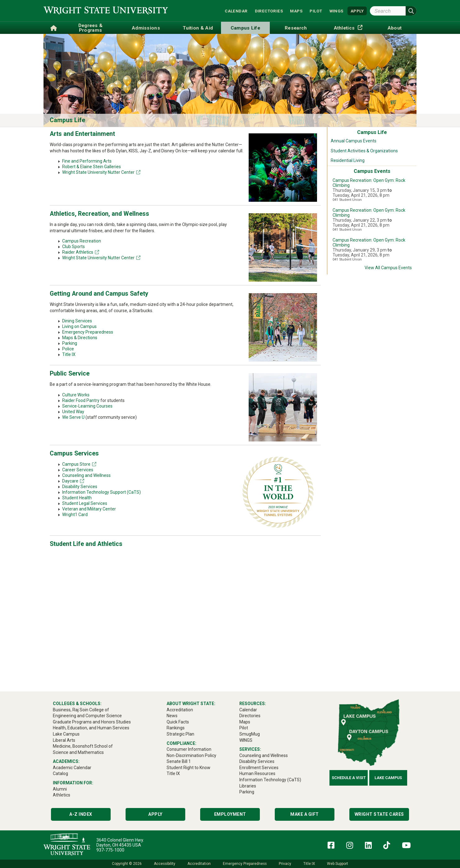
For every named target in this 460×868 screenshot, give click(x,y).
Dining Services (77, 321)
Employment (230, 814)
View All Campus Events (388, 268)
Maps (296, 11)
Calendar (236, 11)
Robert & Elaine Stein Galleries (92, 167)
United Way (73, 412)
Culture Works (76, 395)
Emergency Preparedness (88, 332)
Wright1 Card (75, 515)
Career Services (78, 470)
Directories (269, 11)
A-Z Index (81, 814)
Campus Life (67, 120)
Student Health (77, 498)
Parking (70, 343)
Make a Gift (305, 814)
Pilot (316, 11)
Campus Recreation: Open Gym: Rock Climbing (369, 183)
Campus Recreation (82, 241)
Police (68, 349)
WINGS (336, 11)
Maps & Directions (80, 338)
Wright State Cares (379, 814)
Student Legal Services (85, 503)
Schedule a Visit (349, 778)
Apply (155, 814)
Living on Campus (79, 326)
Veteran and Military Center (89, 509)
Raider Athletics (78, 252)
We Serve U (73, 417)
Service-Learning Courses (87, 406)
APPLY (357, 11)
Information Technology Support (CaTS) (101, 492)
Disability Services (80, 487)
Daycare (70, 481)
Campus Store (76, 464)
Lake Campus (388, 778)
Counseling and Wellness (86, 475)
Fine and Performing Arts (87, 161)
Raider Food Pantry (81, 400)
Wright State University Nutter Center (98, 172)
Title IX (69, 354)
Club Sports (74, 247)
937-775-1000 (110, 850)
